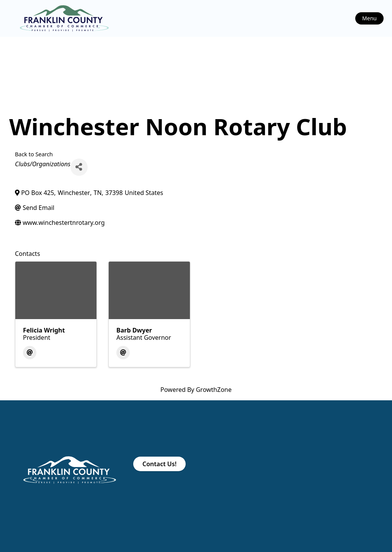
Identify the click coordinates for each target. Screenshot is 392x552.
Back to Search (34, 154)
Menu (369, 18)
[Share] (79, 167)
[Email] (30, 353)
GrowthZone (214, 390)
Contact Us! (159, 464)
